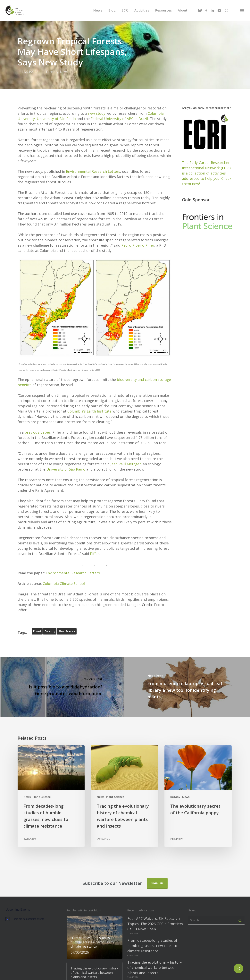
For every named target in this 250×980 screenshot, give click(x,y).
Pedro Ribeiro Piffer (138, 242)
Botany (175, 793)
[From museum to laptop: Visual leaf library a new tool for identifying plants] (187, 684)
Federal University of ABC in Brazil (119, 115)
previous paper (37, 429)
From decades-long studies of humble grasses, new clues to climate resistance (152, 942)
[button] (242, 10)
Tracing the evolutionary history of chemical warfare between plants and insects (155, 964)
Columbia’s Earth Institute (89, 407)
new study (97, 110)
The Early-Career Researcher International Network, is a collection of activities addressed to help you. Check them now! (207, 169)
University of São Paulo (56, 115)
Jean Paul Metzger (126, 460)
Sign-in (157, 880)
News (64, 72)
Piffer (95, 550)
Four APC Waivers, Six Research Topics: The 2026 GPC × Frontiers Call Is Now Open (155, 920)
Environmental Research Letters (93, 168)
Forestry (52, 72)
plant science (67, 628)
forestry (50, 628)
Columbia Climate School (64, 580)
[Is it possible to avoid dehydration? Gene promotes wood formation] (62, 684)
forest (37, 628)
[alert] (34, 915)
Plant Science (42, 793)
